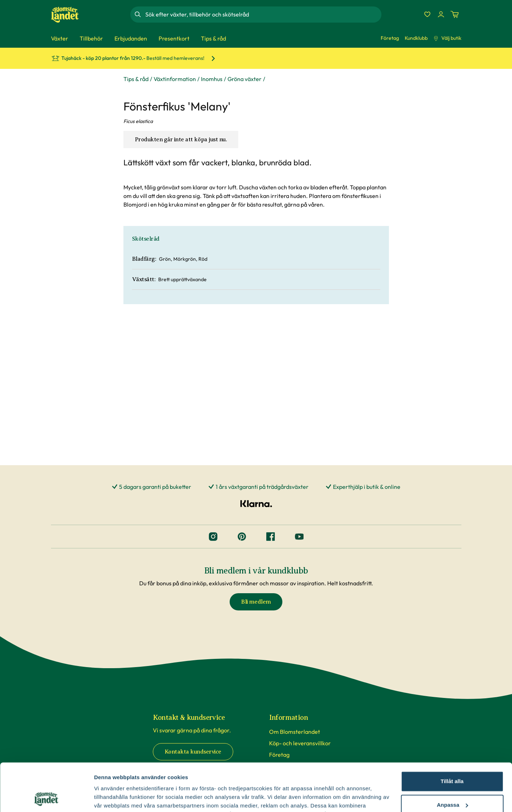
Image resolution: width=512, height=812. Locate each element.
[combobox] (263, 14)
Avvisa (452, 783)
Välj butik (447, 38)
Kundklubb (416, 38)
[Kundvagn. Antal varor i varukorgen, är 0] (455, 14)
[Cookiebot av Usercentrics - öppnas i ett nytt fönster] (46, 798)
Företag (390, 38)
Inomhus (212, 79)
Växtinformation (175, 79)
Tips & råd (136, 79)
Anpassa (452, 760)
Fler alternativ (112, 798)
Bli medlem (256, 602)
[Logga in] (441, 14)
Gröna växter (245, 79)
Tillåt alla (452, 737)
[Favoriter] (427, 14)
